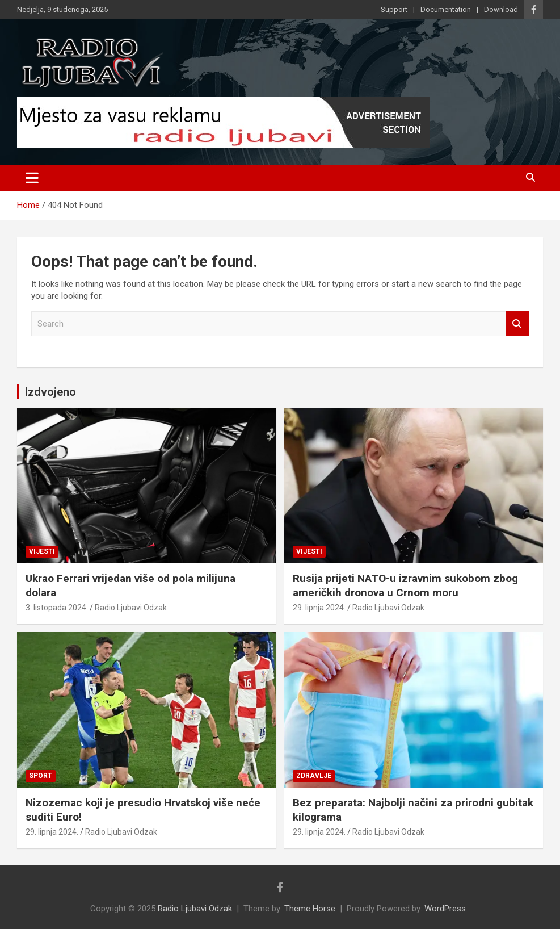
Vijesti (42, 551)
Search (517, 324)
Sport (41, 776)
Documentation (446, 9)
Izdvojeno (50, 392)
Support (394, 9)
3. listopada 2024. (57, 608)
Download (501, 9)
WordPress (445, 909)
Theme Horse (310, 909)
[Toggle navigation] (32, 178)
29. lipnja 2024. (319, 608)
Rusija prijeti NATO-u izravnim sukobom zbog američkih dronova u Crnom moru (405, 585)
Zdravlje (314, 776)
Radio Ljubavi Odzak (131, 608)
